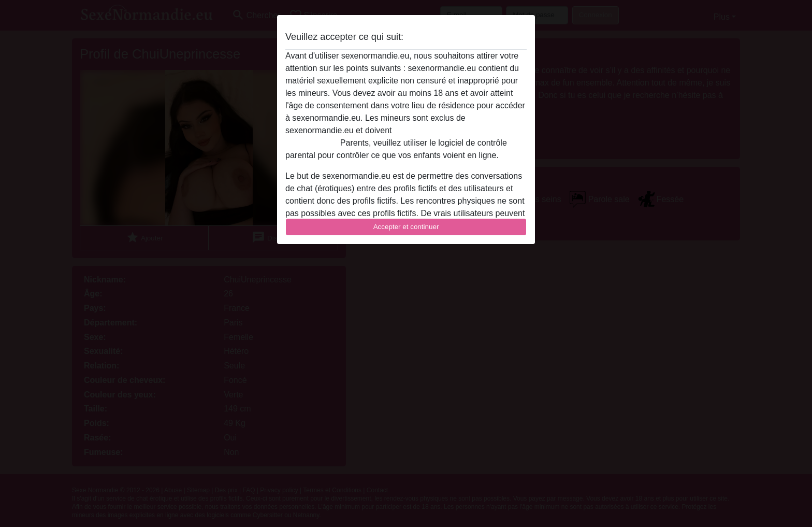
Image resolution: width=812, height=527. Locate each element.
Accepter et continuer (406, 227)
